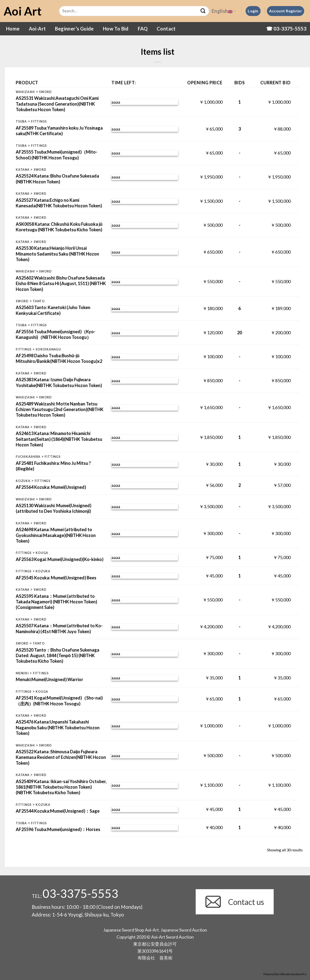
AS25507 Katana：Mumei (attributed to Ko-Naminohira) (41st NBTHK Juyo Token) (59, 628)
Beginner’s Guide (74, 29)
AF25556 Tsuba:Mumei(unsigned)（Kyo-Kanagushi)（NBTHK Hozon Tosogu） (56, 334)
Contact (166, 29)
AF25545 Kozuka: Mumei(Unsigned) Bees (56, 578)
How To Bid (116, 29)
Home (13, 29)
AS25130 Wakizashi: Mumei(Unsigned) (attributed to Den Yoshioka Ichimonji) (54, 508)
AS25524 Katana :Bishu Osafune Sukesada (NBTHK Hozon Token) (57, 179)
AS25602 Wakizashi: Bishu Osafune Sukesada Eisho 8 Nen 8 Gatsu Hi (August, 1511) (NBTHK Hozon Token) (61, 284)
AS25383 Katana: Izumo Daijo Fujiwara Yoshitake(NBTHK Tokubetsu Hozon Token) (59, 382)
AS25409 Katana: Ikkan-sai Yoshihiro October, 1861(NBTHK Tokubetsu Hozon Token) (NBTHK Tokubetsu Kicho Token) (61, 787)
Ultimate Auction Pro (293, 974)
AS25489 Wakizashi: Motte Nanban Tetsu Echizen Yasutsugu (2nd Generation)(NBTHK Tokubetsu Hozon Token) (60, 409)
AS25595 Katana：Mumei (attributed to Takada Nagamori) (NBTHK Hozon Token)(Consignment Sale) (56, 602)
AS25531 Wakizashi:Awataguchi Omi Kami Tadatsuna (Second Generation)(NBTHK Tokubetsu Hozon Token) (57, 104)
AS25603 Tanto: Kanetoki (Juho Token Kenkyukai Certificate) (53, 310)
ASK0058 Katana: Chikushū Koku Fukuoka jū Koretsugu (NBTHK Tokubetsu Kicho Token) (59, 227)
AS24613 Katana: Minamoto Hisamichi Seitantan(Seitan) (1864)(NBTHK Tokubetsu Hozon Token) (59, 439)
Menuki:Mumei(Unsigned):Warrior (49, 679)
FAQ (143, 29)
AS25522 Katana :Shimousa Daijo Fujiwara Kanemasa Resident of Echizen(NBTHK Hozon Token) (61, 757)
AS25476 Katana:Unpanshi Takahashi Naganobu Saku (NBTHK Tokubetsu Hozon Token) (58, 727)
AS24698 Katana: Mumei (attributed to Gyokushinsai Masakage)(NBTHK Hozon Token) (56, 535)
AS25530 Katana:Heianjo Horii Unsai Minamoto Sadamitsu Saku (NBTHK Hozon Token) (57, 254)
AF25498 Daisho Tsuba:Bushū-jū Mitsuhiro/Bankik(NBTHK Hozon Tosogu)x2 (59, 358)
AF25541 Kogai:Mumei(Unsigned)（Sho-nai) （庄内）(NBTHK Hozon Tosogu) (59, 701)
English (224, 11)
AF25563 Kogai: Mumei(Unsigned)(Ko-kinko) (60, 559)
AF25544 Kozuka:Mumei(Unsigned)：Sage (58, 811)
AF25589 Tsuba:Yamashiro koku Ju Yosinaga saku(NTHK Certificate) (59, 131)
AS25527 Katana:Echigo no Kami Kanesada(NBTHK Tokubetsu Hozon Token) (59, 203)
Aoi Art (23, 11)
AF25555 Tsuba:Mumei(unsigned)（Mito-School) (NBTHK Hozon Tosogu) (57, 155)
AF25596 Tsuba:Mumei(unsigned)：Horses (58, 829)
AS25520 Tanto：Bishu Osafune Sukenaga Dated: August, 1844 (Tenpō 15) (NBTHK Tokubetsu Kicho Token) (58, 656)
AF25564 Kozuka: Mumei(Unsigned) (51, 487)
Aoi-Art (37, 29)
